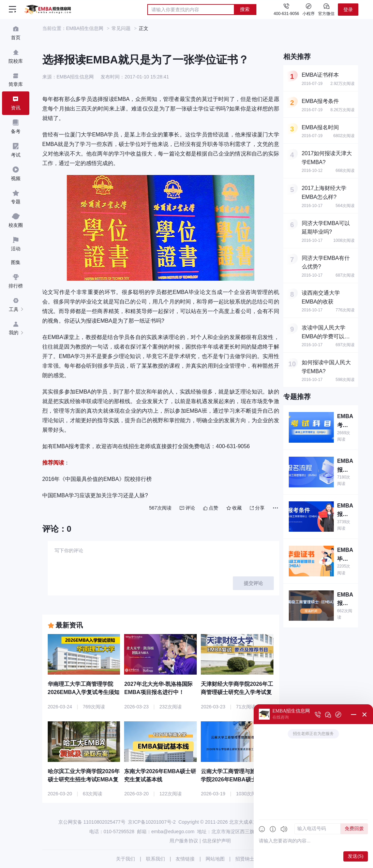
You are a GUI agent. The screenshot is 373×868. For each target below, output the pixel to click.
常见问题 (121, 28)
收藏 (234, 508)
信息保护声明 (217, 841)
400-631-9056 (287, 14)
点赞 (211, 508)
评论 (187, 508)
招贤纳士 (245, 859)
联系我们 (155, 859)
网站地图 (215, 859)
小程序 (309, 9)
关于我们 (125, 859)
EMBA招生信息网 (85, 28)
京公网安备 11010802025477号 (92, 822)
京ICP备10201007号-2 (152, 822)
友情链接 (185, 859)
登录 (348, 10)
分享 (257, 508)
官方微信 (326, 9)
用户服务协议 (184, 841)
